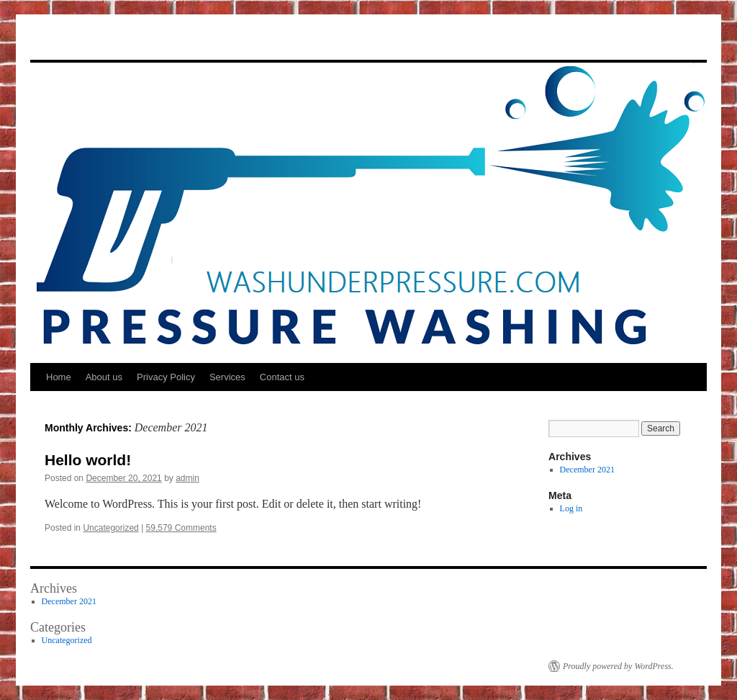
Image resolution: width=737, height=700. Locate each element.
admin (187, 478)
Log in (571, 508)
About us (104, 377)
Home (59, 377)
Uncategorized (110, 528)
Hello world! (88, 460)
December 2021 (587, 470)
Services (227, 377)
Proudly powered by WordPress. (618, 666)
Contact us (282, 377)
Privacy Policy (166, 377)
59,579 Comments (181, 528)
